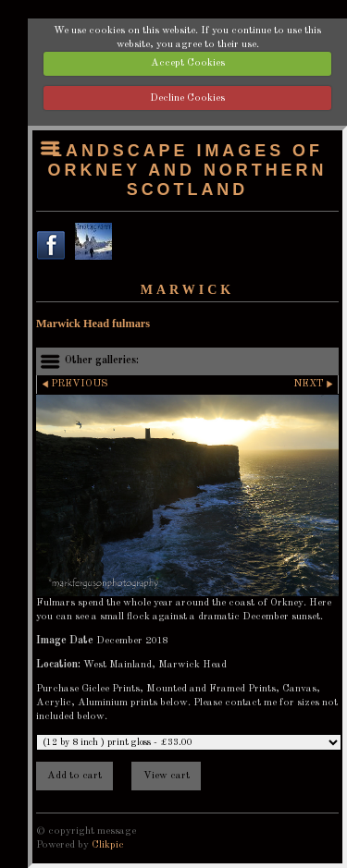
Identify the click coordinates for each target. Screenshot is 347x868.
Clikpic (108, 845)
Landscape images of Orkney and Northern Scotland (188, 170)
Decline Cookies (187, 98)
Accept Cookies (188, 63)
